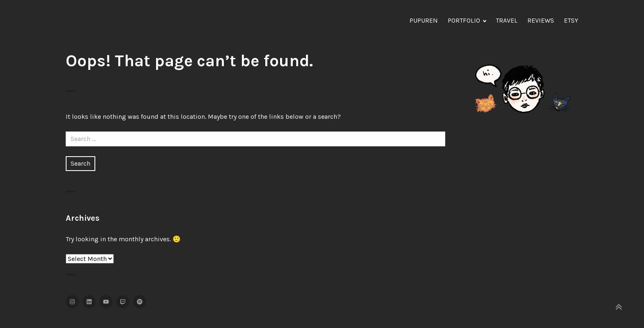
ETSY (571, 20)
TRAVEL (507, 20)
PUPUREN (424, 20)
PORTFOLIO (464, 20)
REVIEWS (541, 20)
